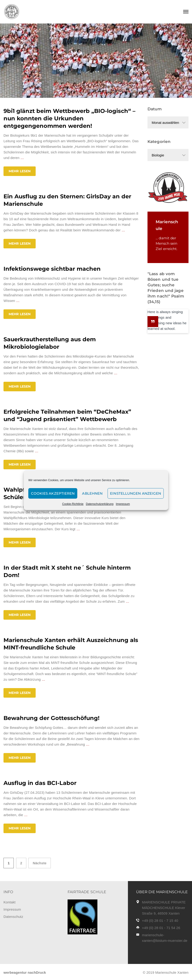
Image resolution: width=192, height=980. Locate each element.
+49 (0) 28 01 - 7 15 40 (160, 921)
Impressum (123, 504)
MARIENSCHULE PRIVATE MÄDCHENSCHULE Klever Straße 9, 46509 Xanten (164, 908)
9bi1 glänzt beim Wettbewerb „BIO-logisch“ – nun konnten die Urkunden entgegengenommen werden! (69, 118)
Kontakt (10, 902)
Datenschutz (13, 917)
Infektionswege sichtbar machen (52, 269)
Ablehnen (92, 493)
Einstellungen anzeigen (135, 493)
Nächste (39, 863)
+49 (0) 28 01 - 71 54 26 (161, 928)
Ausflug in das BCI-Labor (40, 783)
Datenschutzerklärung (100, 504)
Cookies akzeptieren (53, 493)
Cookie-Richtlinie (73, 504)
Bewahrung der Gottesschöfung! (51, 718)
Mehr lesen (20, 171)
